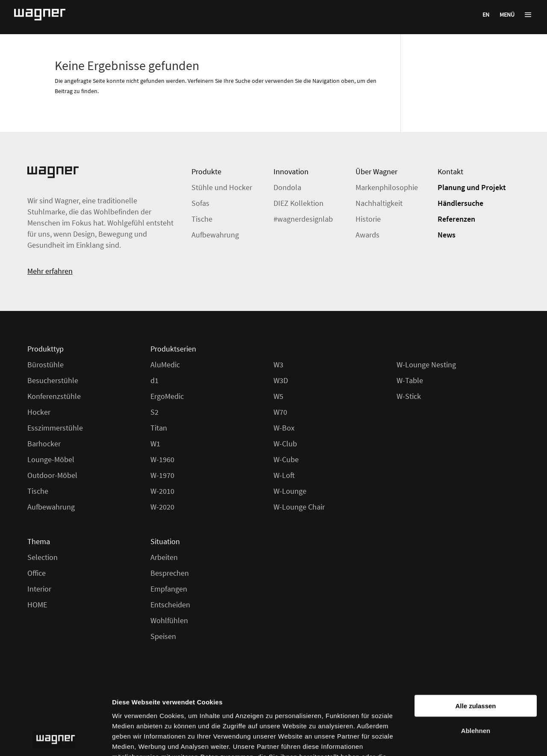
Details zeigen (454, 739)
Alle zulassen (475, 643)
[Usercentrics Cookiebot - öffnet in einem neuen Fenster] (55, 739)
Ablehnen (476, 669)
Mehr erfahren (50, 271)
